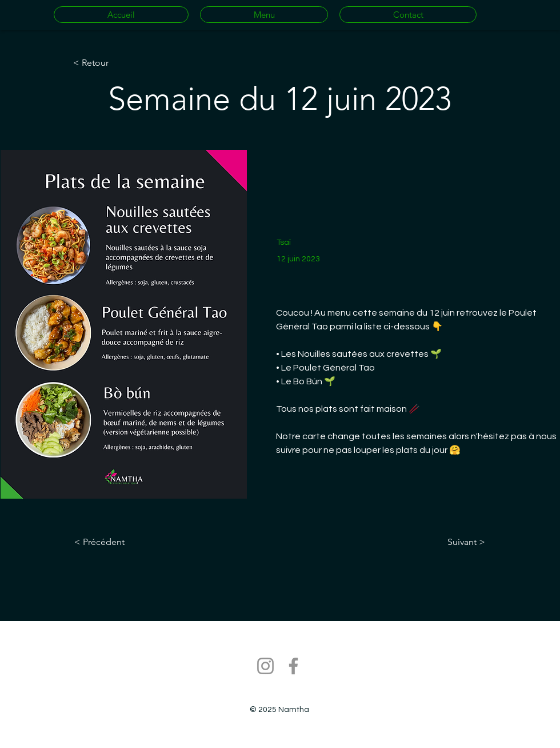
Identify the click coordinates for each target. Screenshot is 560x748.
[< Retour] (111, 63)
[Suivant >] (457, 542)
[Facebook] (293, 666)
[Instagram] (265, 666)
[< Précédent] (112, 542)
